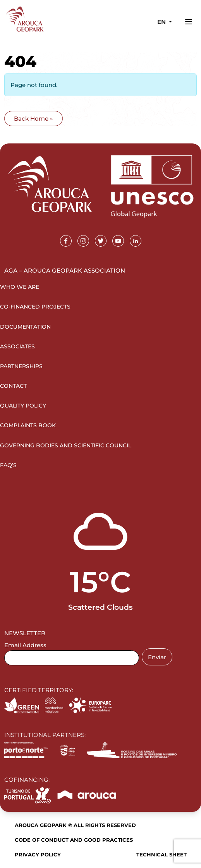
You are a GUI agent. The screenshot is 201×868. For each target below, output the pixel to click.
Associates (17, 346)
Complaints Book (28, 425)
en (162, 22)
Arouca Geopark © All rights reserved (75, 825)
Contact (13, 386)
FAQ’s (8, 465)
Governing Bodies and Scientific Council (66, 445)
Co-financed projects (35, 307)
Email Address (25, 645)
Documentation (25, 327)
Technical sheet (161, 854)
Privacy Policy (38, 854)
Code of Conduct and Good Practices (74, 840)
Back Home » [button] (33, 119)
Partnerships (21, 366)
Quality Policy (23, 406)
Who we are (20, 287)
